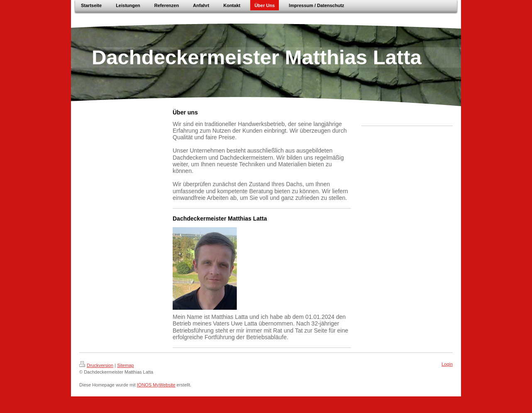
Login (447, 364)
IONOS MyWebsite (156, 385)
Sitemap (125, 365)
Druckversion (96, 365)
